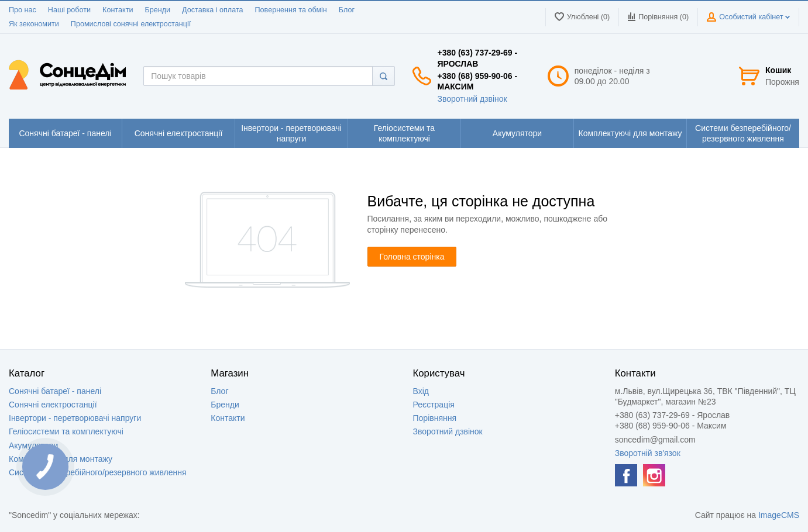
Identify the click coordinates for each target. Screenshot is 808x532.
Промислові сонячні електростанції (131, 24)
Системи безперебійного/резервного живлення (98, 472)
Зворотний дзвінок (472, 99)
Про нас (23, 10)
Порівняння (435, 418)
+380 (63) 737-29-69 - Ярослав (477, 58)
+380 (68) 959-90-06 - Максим (477, 81)
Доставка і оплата (212, 10)
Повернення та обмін (291, 10)
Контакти (118, 10)
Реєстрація (434, 405)
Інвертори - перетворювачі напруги (75, 418)
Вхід (421, 391)
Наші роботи (69, 10)
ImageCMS (779, 515)
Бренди (157, 10)
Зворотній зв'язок (648, 453)
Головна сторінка (412, 257)
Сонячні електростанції (53, 405)
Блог (347, 10)
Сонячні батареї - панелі (55, 391)
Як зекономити (34, 24)
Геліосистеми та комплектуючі (66, 431)
